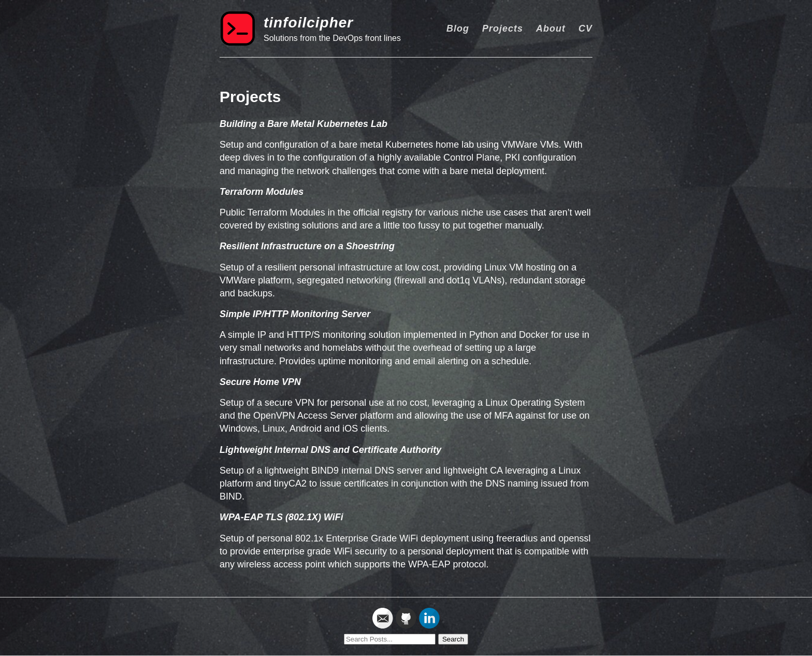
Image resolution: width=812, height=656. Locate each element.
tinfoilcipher (308, 23)
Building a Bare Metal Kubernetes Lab (303, 124)
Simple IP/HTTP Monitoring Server (295, 314)
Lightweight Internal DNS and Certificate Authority (330, 450)
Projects (503, 28)
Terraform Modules (262, 192)
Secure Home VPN (260, 382)
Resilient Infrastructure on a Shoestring (307, 246)
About (551, 28)
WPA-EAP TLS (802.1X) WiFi (281, 517)
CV (585, 28)
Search (453, 639)
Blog (458, 28)
